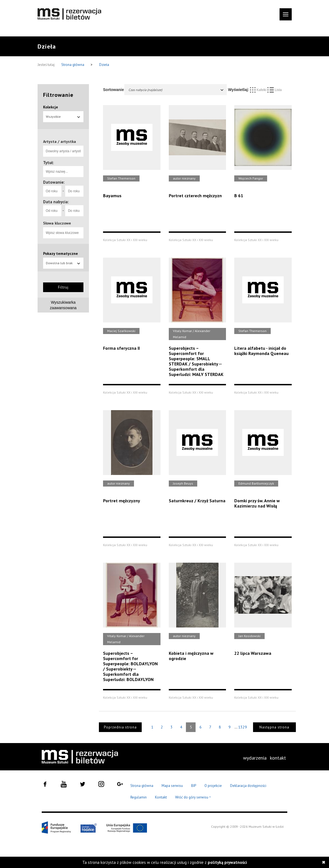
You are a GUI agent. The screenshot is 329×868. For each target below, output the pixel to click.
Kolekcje (51, 107)
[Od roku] (52, 191)
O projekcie (213, 786)
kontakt (278, 758)
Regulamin (139, 797)
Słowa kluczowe (57, 223)
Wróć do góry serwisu (193, 798)
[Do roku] (74, 191)
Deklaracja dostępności (248, 786)
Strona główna (73, 65)
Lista (275, 90)
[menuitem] (255, 758)
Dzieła (104, 65)
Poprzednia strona (120, 727)
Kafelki (259, 90)
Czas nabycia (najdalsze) (176, 90)
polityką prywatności (227, 862)
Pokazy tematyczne (60, 253)
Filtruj (63, 287)
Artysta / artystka (60, 141)
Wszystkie (63, 117)
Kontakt (161, 797)
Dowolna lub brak (63, 263)
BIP (194, 786)
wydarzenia (255, 758)
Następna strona (274, 727)
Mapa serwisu (172, 786)
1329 (243, 727)
